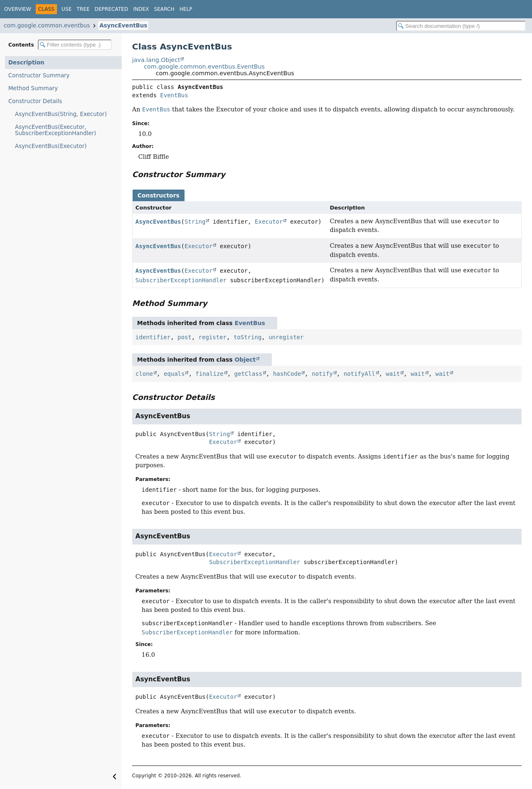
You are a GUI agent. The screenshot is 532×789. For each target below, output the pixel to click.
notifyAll (360, 374)
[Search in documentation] (461, 26)
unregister (286, 337)
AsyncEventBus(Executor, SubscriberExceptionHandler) (55, 130)
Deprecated (112, 9)
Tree (83, 9)
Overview (18, 9)
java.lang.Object (156, 60)
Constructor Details (35, 101)
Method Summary (33, 88)
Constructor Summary (39, 75)
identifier (153, 337)
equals (174, 374)
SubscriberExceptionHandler (181, 280)
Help (186, 9)
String (195, 222)
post (185, 337)
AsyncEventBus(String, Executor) (61, 114)
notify (322, 374)
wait (393, 374)
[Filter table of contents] (75, 45)
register (213, 337)
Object (245, 360)
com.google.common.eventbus (47, 26)
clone (144, 374)
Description (26, 63)
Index (141, 9)
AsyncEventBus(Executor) (51, 146)
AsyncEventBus (123, 26)
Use (66, 9)
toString (248, 337)
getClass (248, 374)
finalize (209, 374)
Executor (269, 222)
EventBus (174, 95)
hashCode (287, 374)
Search (164, 9)
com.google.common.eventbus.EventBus (204, 67)
